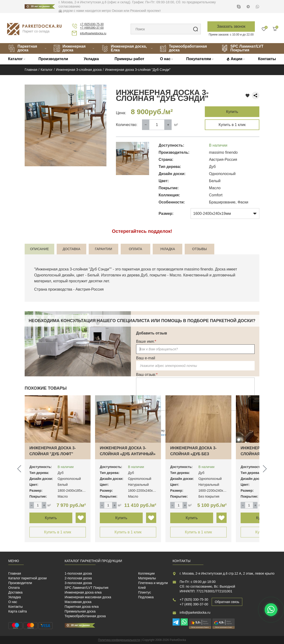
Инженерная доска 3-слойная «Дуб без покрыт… (193, 454)
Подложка (146, 597)
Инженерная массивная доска (88, 597)
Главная (15, 573)
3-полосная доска (78, 583)
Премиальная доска (80, 611)
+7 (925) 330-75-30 (194, 599)
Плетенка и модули (153, 583)
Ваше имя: (146, 341)
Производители (53, 59)
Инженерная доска (69, 48)
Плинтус (145, 592)
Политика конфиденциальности (119, 640)
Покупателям (199, 59)
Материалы (147, 578)
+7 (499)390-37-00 (92, 28)
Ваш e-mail (146, 358)
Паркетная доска (23, 48)
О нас (165, 59)
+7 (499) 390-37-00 (194, 604)
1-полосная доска (78, 573)
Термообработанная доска (183, 48)
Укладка (91, 59)
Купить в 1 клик (232, 125)
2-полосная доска (78, 578)
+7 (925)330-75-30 (92, 24)
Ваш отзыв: (147, 375)
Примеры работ (129, 59)
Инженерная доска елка (83, 592)
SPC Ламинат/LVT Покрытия (242, 48)
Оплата (14, 588)
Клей (142, 588)
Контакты (267, 59)
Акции (236, 59)
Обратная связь (227, 602)
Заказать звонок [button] (231, 26)
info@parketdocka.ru (93, 33)
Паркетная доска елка (82, 607)
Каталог (15, 59)
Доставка (15, 592)
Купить (232, 112)
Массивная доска (78, 602)
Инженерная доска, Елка (124, 48)
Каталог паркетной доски (27, 578)
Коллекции (147, 573)
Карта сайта (18, 611)
